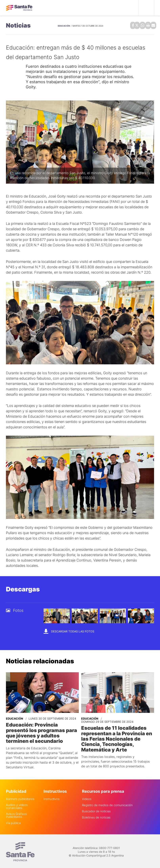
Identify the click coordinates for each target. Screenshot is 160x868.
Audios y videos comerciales (17, 804)
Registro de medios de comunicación (107, 803)
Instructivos (52, 797)
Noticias (18, 25)
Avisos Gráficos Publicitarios (16, 813)
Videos (87, 797)
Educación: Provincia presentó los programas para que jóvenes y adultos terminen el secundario (40, 731)
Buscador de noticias (96, 809)
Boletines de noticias (96, 815)
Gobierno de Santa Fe (19, 8)
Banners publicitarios (20, 797)
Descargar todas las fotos (69, 630)
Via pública (13, 821)
